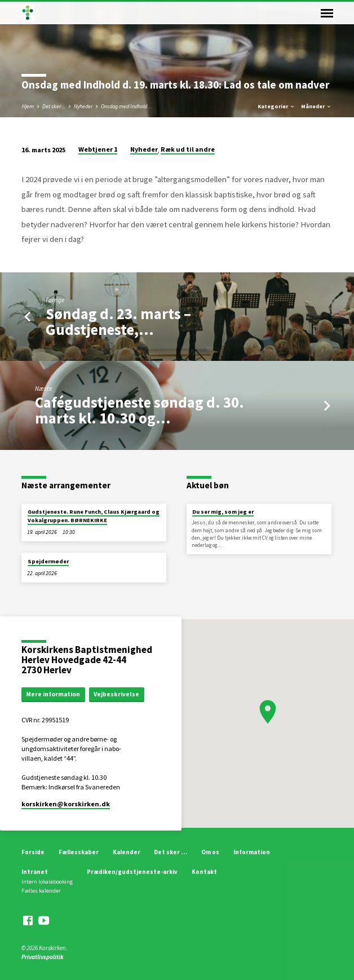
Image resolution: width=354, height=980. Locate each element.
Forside (33, 852)
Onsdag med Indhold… (127, 106)
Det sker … (171, 852)
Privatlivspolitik (43, 957)
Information (252, 852)
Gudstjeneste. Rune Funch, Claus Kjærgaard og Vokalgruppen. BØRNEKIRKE (94, 516)
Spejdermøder (48, 561)
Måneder (317, 106)
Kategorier (276, 106)
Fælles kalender (41, 891)
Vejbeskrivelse (116, 694)
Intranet (35, 872)
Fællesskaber (79, 852)
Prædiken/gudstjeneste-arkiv (132, 872)
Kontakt (204, 872)
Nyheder (83, 106)
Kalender (127, 852)
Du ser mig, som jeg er (223, 512)
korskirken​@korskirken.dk (66, 804)
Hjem (28, 106)
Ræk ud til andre (188, 149)
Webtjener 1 (98, 149)
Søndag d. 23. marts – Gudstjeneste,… (118, 322)
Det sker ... (54, 106)
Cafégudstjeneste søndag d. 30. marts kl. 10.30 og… (140, 410)
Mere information (53, 694)
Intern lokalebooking (47, 882)
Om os (210, 852)
